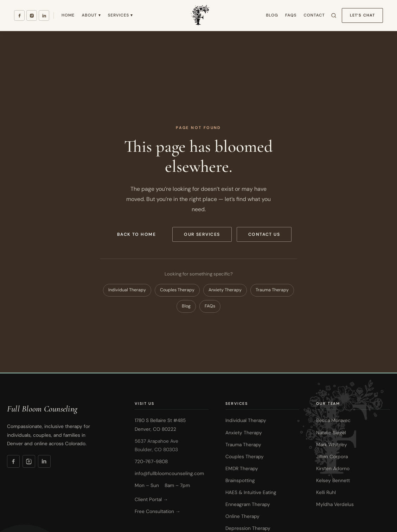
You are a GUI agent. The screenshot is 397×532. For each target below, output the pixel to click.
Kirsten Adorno (333, 468)
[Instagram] (32, 15)
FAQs (291, 15)
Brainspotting (240, 480)
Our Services (202, 234)
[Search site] (334, 15)
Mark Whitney (332, 445)
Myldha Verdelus (335, 504)
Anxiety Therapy (225, 290)
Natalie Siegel (331, 433)
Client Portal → (151, 499)
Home (68, 15)
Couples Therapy (177, 290)
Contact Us (264, 234)
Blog (272, 15)
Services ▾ (121, 15)
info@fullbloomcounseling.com (169, 473)
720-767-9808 (151, 461)
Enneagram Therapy (248, 504)
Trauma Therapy (272, 290)
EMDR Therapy (242, 468)
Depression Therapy (248, 528)
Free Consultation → (158, 511)
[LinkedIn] (44, 15)
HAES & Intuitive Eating (251, 492)
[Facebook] (19, 15)
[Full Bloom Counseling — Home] (199, 15)
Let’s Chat (362, 15)
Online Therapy (242, 516)
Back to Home (137, 234)
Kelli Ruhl (326, 492)
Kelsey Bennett (333, 480)
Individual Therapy (127, 290)
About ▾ (91, 15)
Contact (314, 15)
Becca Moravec (333, 420)
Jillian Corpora (332, 456)
